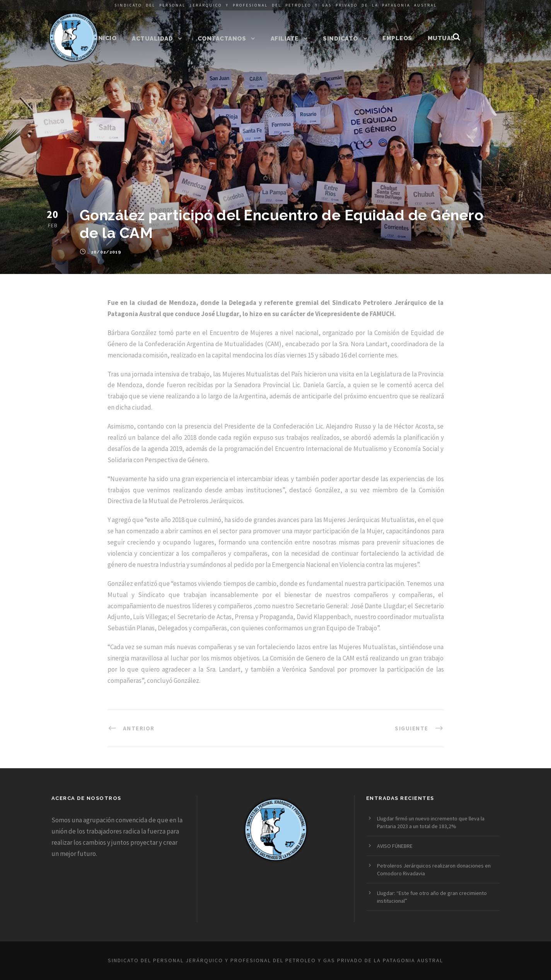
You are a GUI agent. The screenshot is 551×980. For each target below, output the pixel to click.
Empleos (397, 38)
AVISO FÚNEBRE (395, 846)
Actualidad (152, 39)
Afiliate (285, 39)
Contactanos (222, 39)
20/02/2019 (106, 252)
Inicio (106, 38)
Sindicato (340, 39)
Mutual (441, 38)
